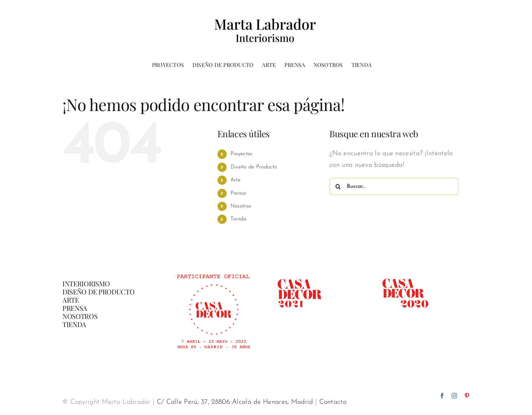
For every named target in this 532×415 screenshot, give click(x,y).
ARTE (71, 300)
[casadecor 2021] (300, 271)
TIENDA (74, 324)
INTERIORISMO (86, 283)
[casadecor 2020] (405, 271)
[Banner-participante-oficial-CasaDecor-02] (213, 271)
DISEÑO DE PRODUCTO (99, 292)
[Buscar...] (394, 186)
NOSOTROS (80, 316)
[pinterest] (467, 396)
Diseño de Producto (254, 167)
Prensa (238, 193)
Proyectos (242, 154)
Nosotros (241, 206)
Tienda (239, 219)
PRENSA (75, 308)
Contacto (333, 402)
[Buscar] (338, 186)
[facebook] (442, 396)
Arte (235, 180)
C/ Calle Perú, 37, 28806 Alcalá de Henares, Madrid (235, 402)
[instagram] (454, 396)
